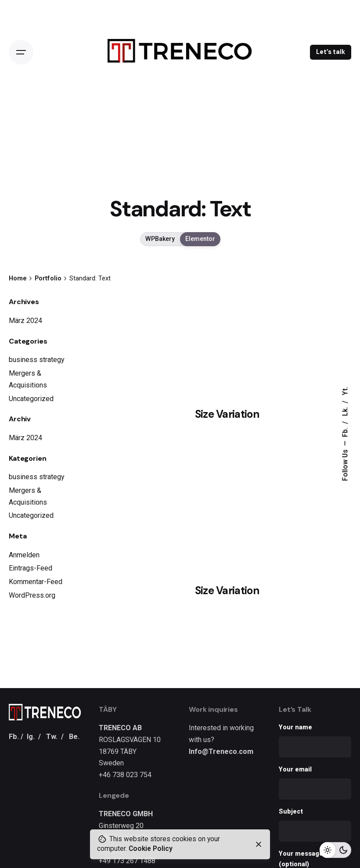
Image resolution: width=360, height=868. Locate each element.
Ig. (31, 737)
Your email (315, 783)
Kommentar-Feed (36, 582)
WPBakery (160, 239)
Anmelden (24, 555)
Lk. (345, 411)
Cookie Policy (151, 849)
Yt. (345, 391)
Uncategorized (31, 399)
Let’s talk (331, 52)
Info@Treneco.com (221, 751)
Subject (315, 825)
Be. (74, 737)
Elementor (200, 239)
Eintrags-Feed (31, 568)
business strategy (37, 360)
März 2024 (25, 321)
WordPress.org (32, 595)
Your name (315, 741)
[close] (259, 844)
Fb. (345, 432)
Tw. (52, 737)
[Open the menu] (21, 52)
